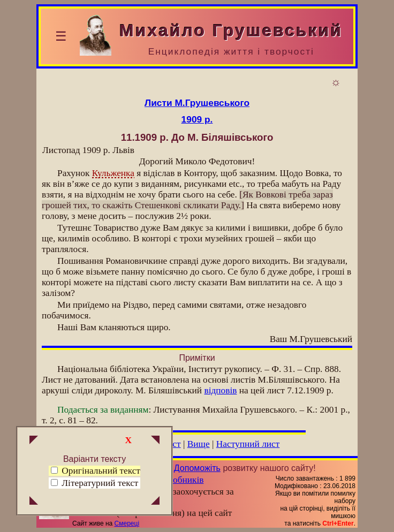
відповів (220, 390)
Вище (199, 444)
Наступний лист (248, 444)
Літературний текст (100, 483)
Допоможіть (197, 468)
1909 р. (197, 119)
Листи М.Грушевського (197, 103)
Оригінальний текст (96, 471)
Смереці (127, 523)
